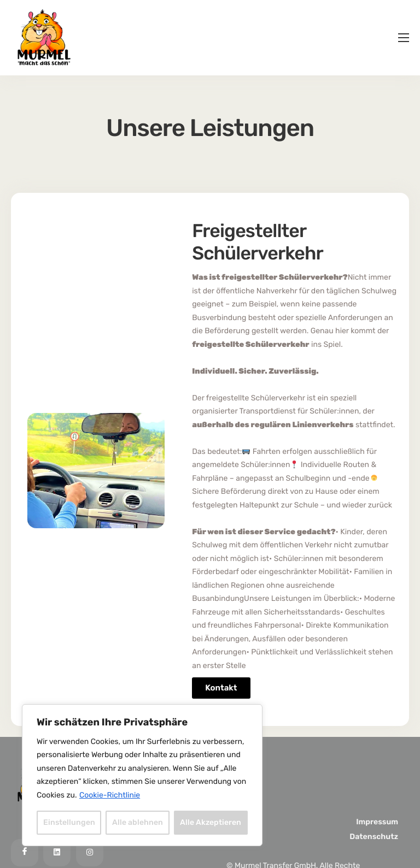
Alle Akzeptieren (211, 822)
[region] (142, 775)
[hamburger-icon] (404, 38)
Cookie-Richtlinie (110, 795)
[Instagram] (90, 853)
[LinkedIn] (57, 853)
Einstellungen (69, 822)
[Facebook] (25, 853)
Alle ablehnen (138, 822)
